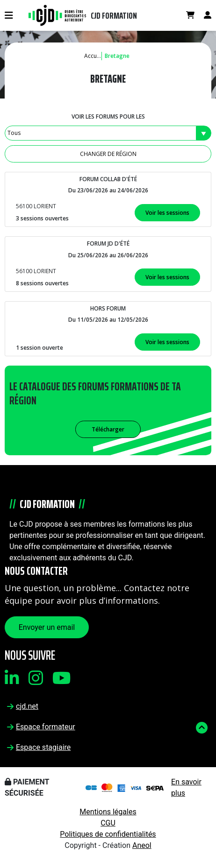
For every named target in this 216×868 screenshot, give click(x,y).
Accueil (94, 56)
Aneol (142, 845)
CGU (108, 823)
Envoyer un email (47, 627)
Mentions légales (108, 812)
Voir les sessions (167, 213)
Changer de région (108, 154)
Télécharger (108, 429)
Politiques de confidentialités (108, 834)
